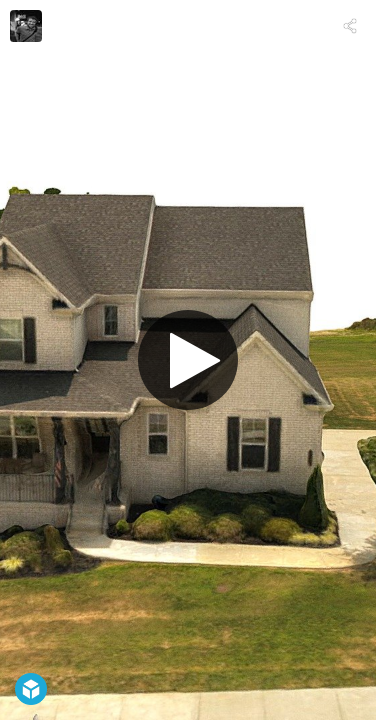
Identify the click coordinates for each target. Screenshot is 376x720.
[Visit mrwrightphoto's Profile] (26, 26)
